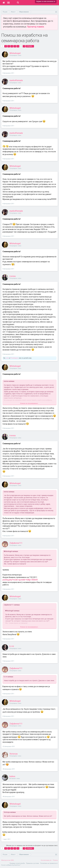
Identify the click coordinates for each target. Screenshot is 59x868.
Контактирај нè (46, 860)
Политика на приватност (49, 863)
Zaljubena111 (16, 543)
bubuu (12, 776)
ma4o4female (16, 80)
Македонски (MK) (8, 860)
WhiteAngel (15, 53)
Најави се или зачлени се (46, 1)
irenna (13, 276)
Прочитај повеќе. (36, 27)
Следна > (30, 46)
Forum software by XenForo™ (11, 865)
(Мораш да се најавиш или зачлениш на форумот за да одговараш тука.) (32, 846)
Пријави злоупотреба (17, 863)
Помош (55, 860)
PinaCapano (15, 358)
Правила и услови (33, 863)
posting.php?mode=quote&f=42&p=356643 (20, 580)
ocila (7, 358)
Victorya (13, 754)
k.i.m (12, 646)
